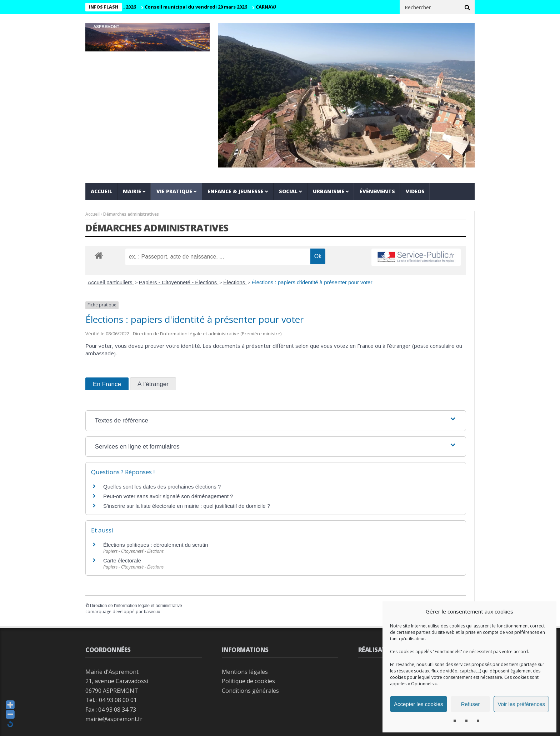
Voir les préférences (521, 704)
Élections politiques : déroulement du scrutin (156, 545)
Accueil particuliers (111, 282)
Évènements (377, 191)
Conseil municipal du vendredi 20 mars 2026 (203, 7)
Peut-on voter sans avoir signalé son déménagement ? (168, 496)
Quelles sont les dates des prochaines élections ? (162, 487)
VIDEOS (415, 191)
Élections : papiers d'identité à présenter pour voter (312, 282)
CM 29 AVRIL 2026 (124, 7)
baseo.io (152, 612)
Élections (235, 282)
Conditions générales (250, 691)
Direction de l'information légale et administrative (136, 606)
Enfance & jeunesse (236, 191)
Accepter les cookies (419, 704)
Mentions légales (245, 672)
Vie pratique (174, 191)
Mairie (132, 191)
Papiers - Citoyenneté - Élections (179, 282)
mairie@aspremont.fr (114, 719)
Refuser (471, 704)
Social (288, 191)
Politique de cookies (248, 681)
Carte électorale (122, 560)
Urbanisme (329, 191)
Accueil (101, 191)
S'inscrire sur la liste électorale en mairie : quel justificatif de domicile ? (187, 506)
